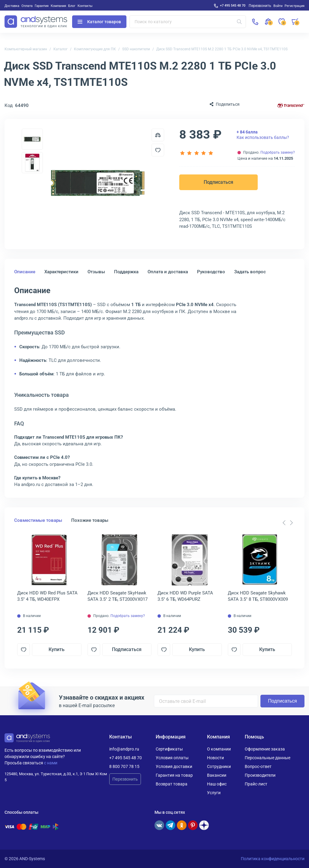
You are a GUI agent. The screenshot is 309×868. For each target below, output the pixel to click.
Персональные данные (268, 758)
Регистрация (295, 6)
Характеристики (61, 272)
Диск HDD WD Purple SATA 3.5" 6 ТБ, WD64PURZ (185, 596)
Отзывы (96, 272)
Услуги (214, 793)
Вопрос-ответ (258, 766)
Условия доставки (174, 766)
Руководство (211, 272)
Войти (278, 6)
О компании (219, 749)
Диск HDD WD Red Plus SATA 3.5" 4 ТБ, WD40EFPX (47, 596)
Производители (260, 775)
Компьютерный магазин (26, 49)
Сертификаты (169, 749)
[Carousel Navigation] (288, 523)
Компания (58, 6)
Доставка (12, 6)
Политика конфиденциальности (273, 859)
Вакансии (217, 775)
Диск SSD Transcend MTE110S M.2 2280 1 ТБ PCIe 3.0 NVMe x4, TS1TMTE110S (222, 49)
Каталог (61, 49)
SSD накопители (136, 49)
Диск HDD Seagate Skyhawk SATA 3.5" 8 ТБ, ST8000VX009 (258, 596)
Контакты (85, 6)
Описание (25, 272)
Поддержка (126, 272)
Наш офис (217, 784)
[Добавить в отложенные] (158, 150)
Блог (72, 6)
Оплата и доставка (168, 272)
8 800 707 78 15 (124, 766)
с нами (51, 763)
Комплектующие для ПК (95, 49)
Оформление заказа (265, 749)
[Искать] (239, 22)
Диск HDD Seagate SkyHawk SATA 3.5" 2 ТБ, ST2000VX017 (118, 596)
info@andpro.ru (124, 749)
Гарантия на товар (174, 775)
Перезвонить (125, 779)
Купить (57, 649)
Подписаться (218, 182)
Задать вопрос (250, 272)
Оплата (27, 6)
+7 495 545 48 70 (233, 5)
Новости (215, 758)
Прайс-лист (256, 784)
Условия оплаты (172, 758)
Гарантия (42, 6)
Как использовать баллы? (263, 135)
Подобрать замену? (278, 152)
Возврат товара (172, 784)
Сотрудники (219, 766)
